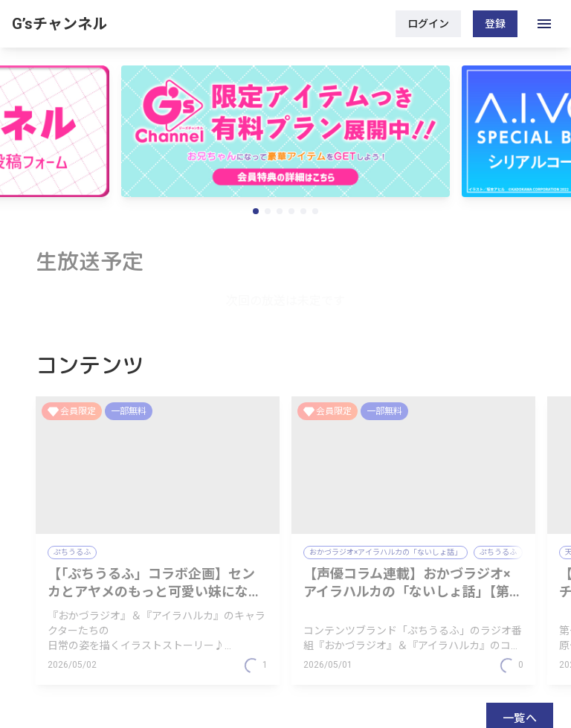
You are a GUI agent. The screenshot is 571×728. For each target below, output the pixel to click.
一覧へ (520, 602)
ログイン (428, 24)
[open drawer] (544, 24)
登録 (495, 24)
